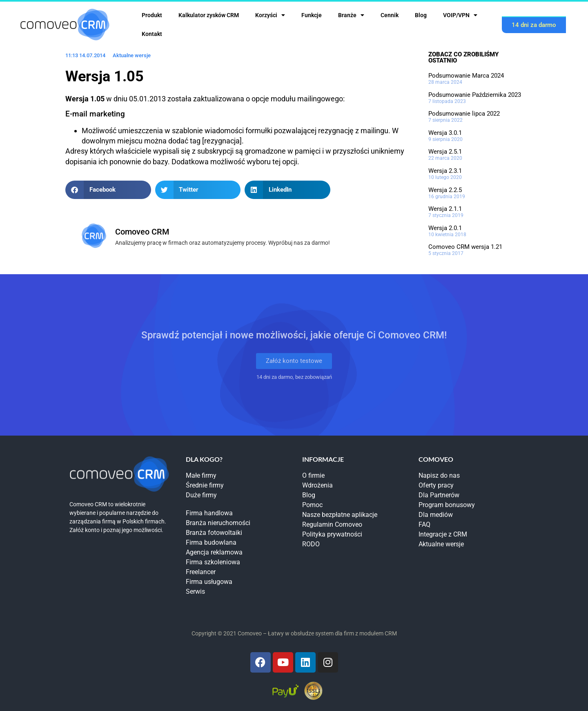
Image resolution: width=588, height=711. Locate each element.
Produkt (152, 15)
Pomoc (312, 505)
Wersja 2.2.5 (445, 190)
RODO (311, 544)
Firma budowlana (211, 542)
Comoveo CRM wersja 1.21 (465, 247)
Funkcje (312, 15)
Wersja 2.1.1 (445, 209)
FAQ (424, 524)
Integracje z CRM (443, 534)
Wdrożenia (317, 485)
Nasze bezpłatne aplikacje (340, 515)
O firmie (313, 475)
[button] (108, 190)
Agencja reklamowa (214, 552)
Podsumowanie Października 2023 (475, 95)
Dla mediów (436, 515)
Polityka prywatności (332, 534)
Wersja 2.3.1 (445, 171)
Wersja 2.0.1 (445, 228)
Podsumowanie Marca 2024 (466, 76)
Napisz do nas (439, 475)
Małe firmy (201, 475)
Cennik (390, 15)
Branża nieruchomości (218, 523)
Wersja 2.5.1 (445, 152)
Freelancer (201, 572)
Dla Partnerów (439, 495)
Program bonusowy (447, 505)
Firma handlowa (209, 513)
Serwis (195, 591)
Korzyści (270, 15)
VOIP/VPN (460, 15)
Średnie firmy (205, 485)
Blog (421, 15)
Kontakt (152, 34)
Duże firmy (201, 495)
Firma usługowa (209, 582)
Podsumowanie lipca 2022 (464, 114)
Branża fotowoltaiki (214, 533)
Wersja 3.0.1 (445, 133)
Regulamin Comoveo (332, 524)
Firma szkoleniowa (213, 562)
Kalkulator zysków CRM (209, 15)
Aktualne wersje (132, 55)
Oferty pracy (436, 485)
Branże (351, 15)
